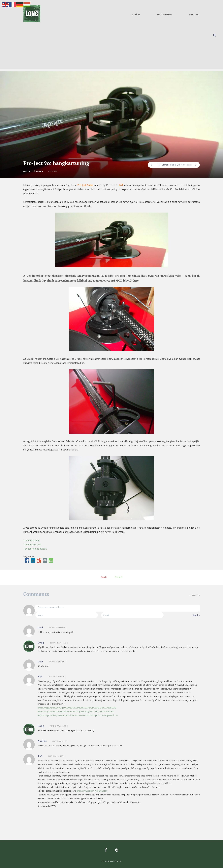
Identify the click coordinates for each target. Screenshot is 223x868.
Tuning (39, 171)
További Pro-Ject (32, 545)
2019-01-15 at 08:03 (57, 628)
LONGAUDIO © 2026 (112, 861)
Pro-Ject (118, 577)
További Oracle (31, 540)
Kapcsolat (194, 14)
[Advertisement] (111, 49)
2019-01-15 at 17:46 (57, 662)
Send (196, 615)
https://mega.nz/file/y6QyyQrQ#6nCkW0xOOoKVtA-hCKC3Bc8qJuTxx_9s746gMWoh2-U (78, 715)
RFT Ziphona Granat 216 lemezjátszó (177, 165)
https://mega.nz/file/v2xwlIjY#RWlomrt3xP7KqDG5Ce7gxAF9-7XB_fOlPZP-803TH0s (76, 712)
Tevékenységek (164, 14)
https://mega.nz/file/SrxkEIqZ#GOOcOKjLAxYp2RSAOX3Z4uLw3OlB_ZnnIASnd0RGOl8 (77, 708)
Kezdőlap (135, 14)
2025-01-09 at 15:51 (56, 756)
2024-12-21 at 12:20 (56, 677)
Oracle (104, 577)
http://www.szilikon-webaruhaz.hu (92, 791)
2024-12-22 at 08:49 (58, 726)
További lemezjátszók (35, 549)
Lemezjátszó (29, 171)
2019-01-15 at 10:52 (58, 643)
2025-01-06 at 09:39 (60, 741)
